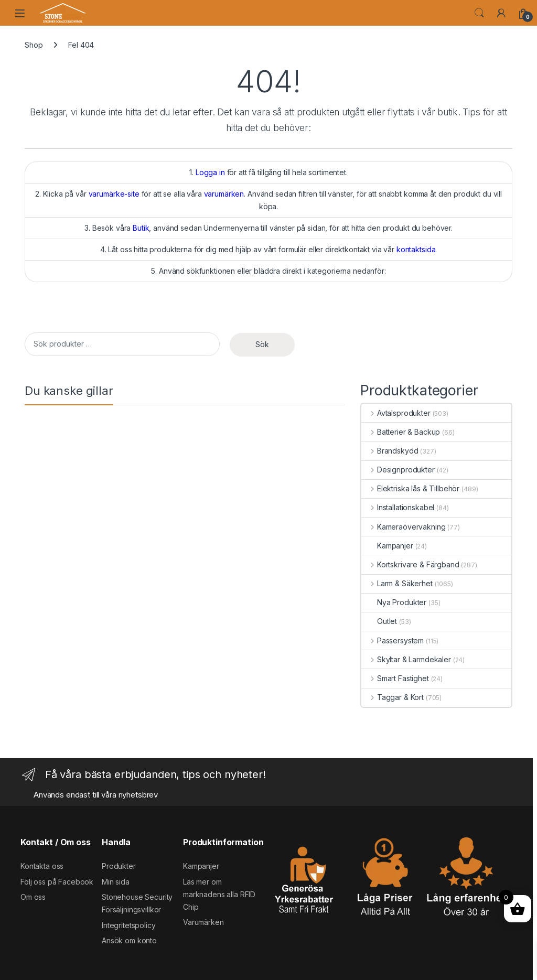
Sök (262, 344)
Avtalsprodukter (396, 413)
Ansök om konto (129, 940)
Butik (141, 228)
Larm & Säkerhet (397, 583)
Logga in (210, 172)
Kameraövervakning (403, 527)
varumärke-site (114, 194)
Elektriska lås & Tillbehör (410, 488)
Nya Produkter (394, 602)
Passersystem (393, 640)
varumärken (224, 194)
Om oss (33, 897)
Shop (34, 45)
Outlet (379, 621)
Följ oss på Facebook (57, 882)
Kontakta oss (42, 866)
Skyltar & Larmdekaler (406, 659)
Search (479, 13)
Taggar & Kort (393, 697)
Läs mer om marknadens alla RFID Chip (219, 894)
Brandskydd (390, 451)
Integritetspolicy (129, 925)
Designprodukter (398, 470)
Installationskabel (398, 507)
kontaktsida (416, 249)
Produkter (119, 866)
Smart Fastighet (395, 678)
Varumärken (203, 922)
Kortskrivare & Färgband (410, 564)
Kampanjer (387, 546)
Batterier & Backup (401, 432)
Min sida (116, 882)
